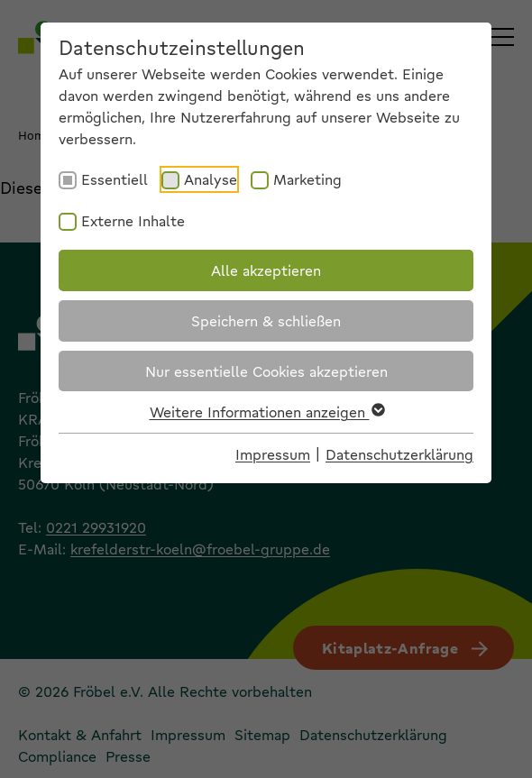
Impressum (273, 454)
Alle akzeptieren (266, 270)
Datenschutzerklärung (399, 454)
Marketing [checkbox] (307, 179)
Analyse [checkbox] (211, 179)
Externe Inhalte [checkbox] (133, 220)
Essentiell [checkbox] (115, 179)
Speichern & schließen (266, 320)
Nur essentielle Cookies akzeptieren (266, 371)
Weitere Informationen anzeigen (266, 412)
